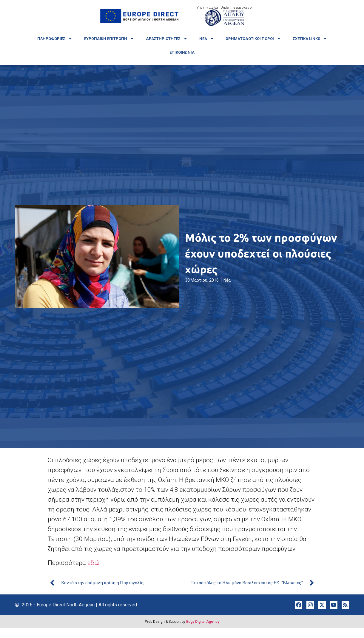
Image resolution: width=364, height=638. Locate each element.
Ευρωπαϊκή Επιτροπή (109, 39)
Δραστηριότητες (167, 39)
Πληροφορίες (55, 39)
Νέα (207, 39)
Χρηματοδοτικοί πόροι (253, 39)
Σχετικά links (310, 39)
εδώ (93, 563)
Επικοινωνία (182, 52)
